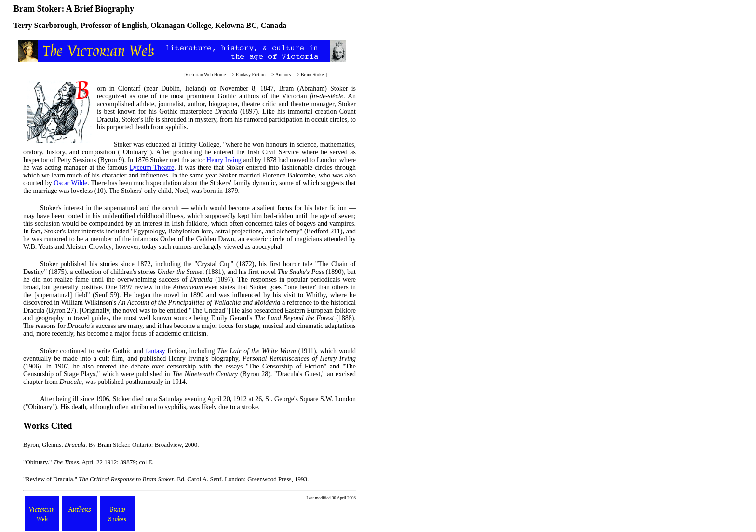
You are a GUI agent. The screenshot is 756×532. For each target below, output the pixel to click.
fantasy (155, 351)
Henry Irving (224, 160)
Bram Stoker (313, 75)
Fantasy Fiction (251, 75)
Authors (283, 75)
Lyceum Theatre (152, 168)
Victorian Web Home (206, 75)
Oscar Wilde (70, 183)
